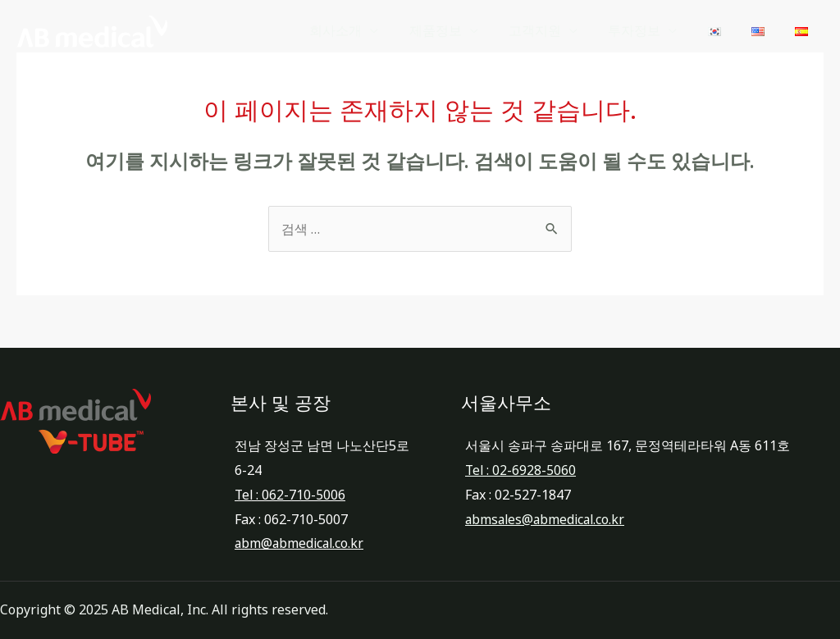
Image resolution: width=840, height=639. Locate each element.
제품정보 (459, 37)
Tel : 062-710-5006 (291, 495)
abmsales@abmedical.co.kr (548, 519)
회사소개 (364, 37)
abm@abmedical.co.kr (301, 543)
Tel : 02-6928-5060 (521, 470)
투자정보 (650, 37)
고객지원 (555, 37)
